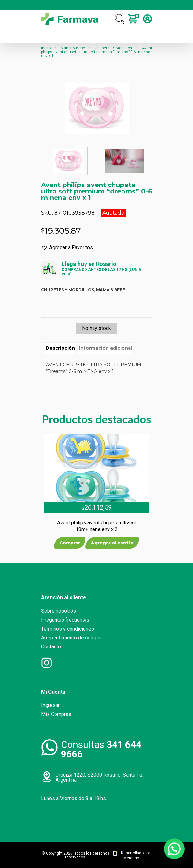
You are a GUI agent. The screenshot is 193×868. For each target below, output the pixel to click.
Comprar (70, 543)
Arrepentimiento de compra (71, 638)
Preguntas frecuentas (65, 620)
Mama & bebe (111, 290)
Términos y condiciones (68, 629)
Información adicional (106, 348)
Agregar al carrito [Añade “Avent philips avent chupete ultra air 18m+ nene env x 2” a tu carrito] (112, 543)
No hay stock (97, 328)
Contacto (51, 647)
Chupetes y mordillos (68, 290)
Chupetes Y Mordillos (113, 48)
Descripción (60, 348)
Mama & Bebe (73, 48)
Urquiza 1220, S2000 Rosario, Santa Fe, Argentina (99, 777)
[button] (67, 248)
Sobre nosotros (59, 611)
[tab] (60, 348)
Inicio (46, 48)
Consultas (101, 749)
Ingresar (50, 705)
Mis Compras (56, 714)
